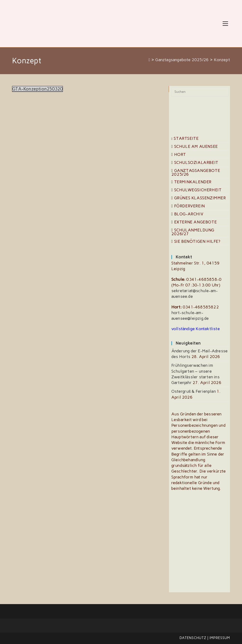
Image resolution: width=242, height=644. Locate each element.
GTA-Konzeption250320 (38, 89)
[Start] (149, 60)
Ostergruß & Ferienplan (194, 391)
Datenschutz (193, 638)
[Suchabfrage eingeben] (200, 92)
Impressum (220, 638)
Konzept (222, 60)
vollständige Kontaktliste (196, 329)
